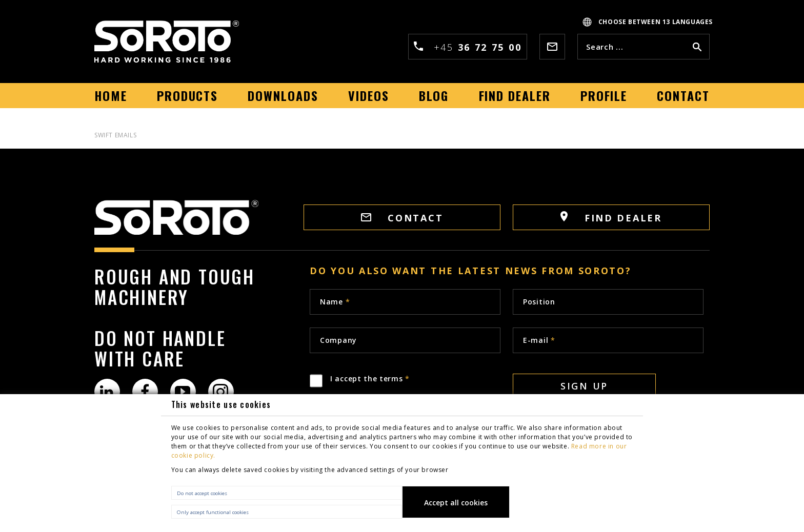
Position (539, 302)
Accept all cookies (456, 503)
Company (338, 340)
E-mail (539, 340)
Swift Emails (115, 135)
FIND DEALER (611, 218)
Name (335, 302)
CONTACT (402, 218)
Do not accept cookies (202, 493)
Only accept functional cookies (213, 512)
